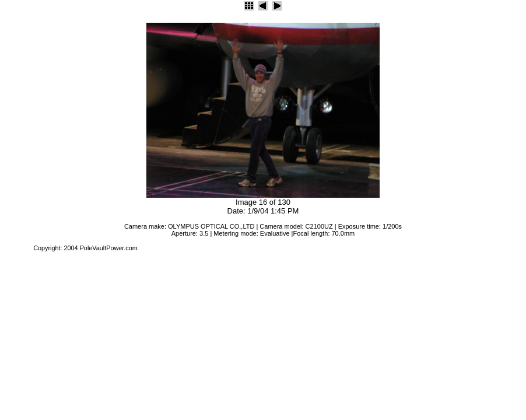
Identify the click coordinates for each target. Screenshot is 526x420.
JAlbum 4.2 (16, 248)
